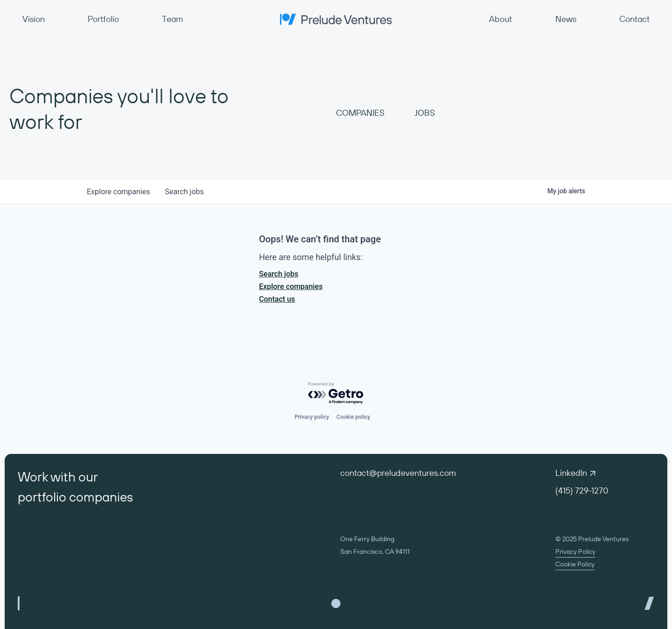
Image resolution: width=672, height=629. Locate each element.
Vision (34, 19)
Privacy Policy (575, 551)
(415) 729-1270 (582, 491)
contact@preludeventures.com (398, 473)
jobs (184, 192)
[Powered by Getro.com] (336, 393)
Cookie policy (353, 417)
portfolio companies (75, 497)
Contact (634, 19)
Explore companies (291, 286)
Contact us (277, 299)
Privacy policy (312, 417)
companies (118, 192)
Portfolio (103, 19)
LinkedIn (575, 473)
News (566, 19)
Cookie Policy (575, 564)
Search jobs (279, 274)
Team (172, 19)
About (500, 19)
